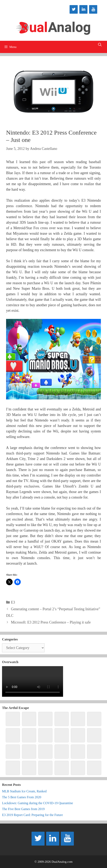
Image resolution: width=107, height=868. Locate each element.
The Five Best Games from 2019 (23, 809)
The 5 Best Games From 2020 (22, 797)
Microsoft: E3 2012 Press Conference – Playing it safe (51, 622)
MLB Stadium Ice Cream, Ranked (24, 791)
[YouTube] (93, 9)
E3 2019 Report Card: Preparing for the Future (32, 815)
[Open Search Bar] (100, 45)
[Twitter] (74, 9)
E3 (13, 602)
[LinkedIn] (83, 9)
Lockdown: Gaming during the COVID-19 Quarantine (38, 803)
